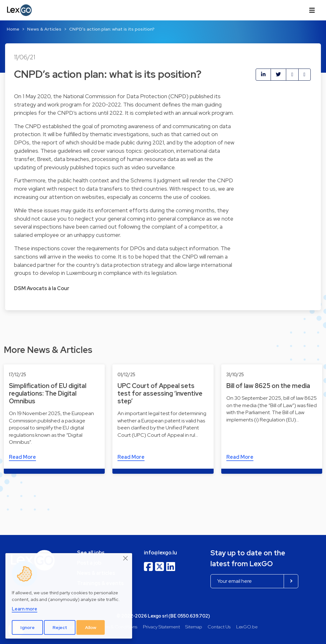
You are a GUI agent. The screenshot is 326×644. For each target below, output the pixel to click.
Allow (91, 627)
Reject (60, 627)
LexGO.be (247, 627)
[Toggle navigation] (312, 10)
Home (13, 29)
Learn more (25, 609)
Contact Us (219, 627)
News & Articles (44, 29)
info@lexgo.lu (160, 553)
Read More (22, 457)
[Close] (126, 559)
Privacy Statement (161, 627)
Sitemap (194, 627)
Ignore (28, 627)
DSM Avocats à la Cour (42, 288)
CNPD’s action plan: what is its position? (112, 29)
